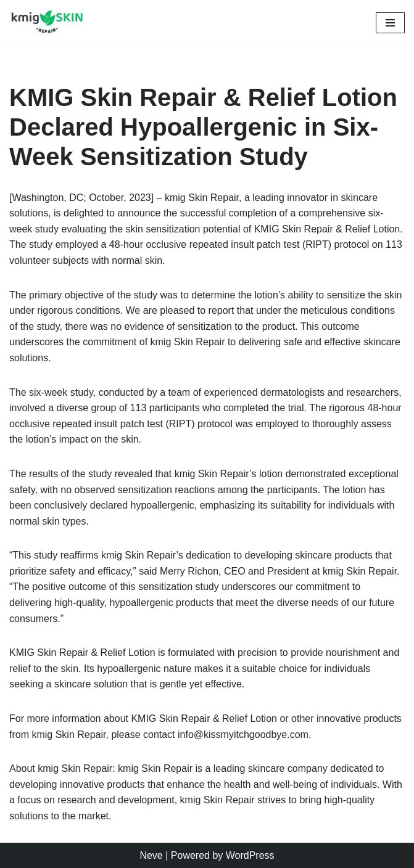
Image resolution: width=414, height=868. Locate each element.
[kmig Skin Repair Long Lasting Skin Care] (49, 23)
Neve (151, 855)
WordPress (250, 855)
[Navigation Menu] (390, 23)
